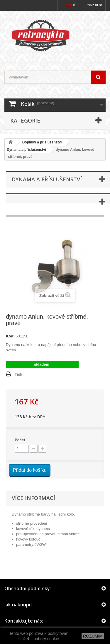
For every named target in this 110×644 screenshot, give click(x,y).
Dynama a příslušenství (26, 150)
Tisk (18, 374)
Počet (20, 440)
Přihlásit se (94, 5)
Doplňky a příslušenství (42, 142)
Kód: (10, 336)
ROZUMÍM (93, 636)
